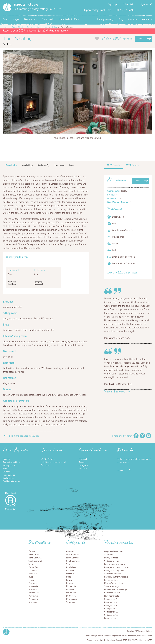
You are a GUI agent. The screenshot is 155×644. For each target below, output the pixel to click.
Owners (6, 472)
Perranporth (34, 599)
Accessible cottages (113, 574)
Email (149, 436)
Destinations (30, 19)
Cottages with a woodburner (117, 567)
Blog (121, 19)
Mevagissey (33, 593)
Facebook (140, 10)
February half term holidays (116, 577)
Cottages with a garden (114, 571)
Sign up (112, 4)
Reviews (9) (43, 165)
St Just (54, 27)
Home (6, 27)
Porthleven (33, 596)
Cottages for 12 (111, 615)
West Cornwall (43, 27)
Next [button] (144, 92)
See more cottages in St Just (24, 436)
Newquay (32, 574)
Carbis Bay (33, 567)
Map (71, 165)
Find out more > (59, 31)
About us (133, 19)
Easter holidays (111, 580)
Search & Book (18, 27)
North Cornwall (35, 558)
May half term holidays (114, 583)
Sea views (109, 555)
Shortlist (128, 4)
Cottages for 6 (110, 606)
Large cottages (111, 618)
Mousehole (33, 586)
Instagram (150, 10)
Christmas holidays (112, 593)
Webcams (147, 19)
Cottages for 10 (111, 612)
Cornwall (30, 27)
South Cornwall (35, 561)
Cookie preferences (11, 481)
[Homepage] (7, 7)
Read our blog (9, 475)
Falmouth (32, 571)
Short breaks (48, 19)
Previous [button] (10, 92)
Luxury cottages (111, 558)
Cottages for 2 (110, 599)
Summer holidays (112, 586)
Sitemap (7, 459)
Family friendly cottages (115, 564)
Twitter (145, 10)
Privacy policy (9, 465)
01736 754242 (48, 459)
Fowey (31, 580)
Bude (31, 577)
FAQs (5, 469)
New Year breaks (112, 596)
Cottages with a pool (113, 561)
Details (113, 165)
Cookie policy (9, 478)
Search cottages (11, 19)
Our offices (46, 465)
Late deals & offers (69, 19)
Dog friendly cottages (113, 551)
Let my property (105, 19)
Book (141, 39)
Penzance (33, 583)
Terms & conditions (11, 462)
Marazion (32, 590)
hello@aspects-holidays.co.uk (54, 462)
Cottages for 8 (110, 609)
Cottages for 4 (110, 602)
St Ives (31, 564)
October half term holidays (116, 590)
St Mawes (33, 602)
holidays (26, 5)
